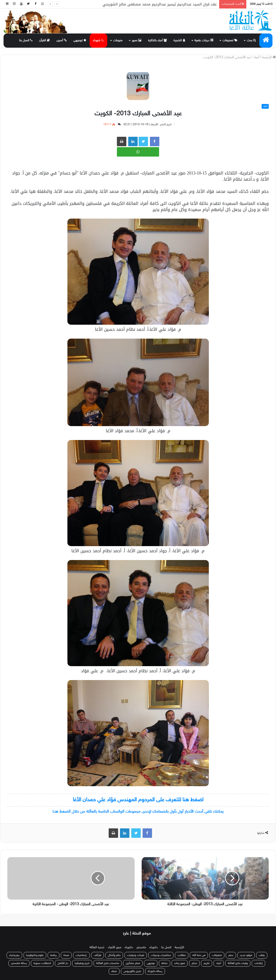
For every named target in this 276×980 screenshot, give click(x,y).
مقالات (182, 955)
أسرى (62, 41)
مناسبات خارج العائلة (108, 963)
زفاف (262, 955)
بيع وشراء (14, 955)
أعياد (256, 57)
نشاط (165, 963)
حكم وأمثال (114, 955)
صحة (66, 955)
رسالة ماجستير (19, 963)
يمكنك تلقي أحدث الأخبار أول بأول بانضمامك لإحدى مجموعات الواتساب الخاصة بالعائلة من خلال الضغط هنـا (138, 812)
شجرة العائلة (97, 947)
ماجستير (141, 947)
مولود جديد (246, 955)
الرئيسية (179, 947)
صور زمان (180, 963)
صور (137, 41)
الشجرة (179, 41)
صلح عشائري (133, 963)
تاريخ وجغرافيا (82, 963)
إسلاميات (81, 955)
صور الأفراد (115, 947)
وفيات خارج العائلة (238, 963)
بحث (251, 41)
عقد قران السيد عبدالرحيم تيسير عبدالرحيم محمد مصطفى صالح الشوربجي (160, 4)
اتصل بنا (26, 41)
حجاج (194, 963)
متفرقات (217, 955)
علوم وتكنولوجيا (35, 955)
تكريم (207, 963)
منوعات (118, 41)
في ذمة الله (199, 955)
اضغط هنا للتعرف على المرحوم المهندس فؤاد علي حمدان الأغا (138, 800)
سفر (231, 955)
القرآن (44, 41)
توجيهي (80, 41)
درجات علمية (204, 41)
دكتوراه (154, 947)
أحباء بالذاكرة (157, 41)
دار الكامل (63, 963)
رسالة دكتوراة (155, 971)
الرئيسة (269, 57)
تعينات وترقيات (136, 955)
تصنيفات (230, 41)
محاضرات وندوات (161, 955)
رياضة (54, 955)
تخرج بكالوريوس (132, 971)
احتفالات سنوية (42, 963)
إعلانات (258, 963)
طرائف (98, 955)
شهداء (98, 41)
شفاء (114, 971)
